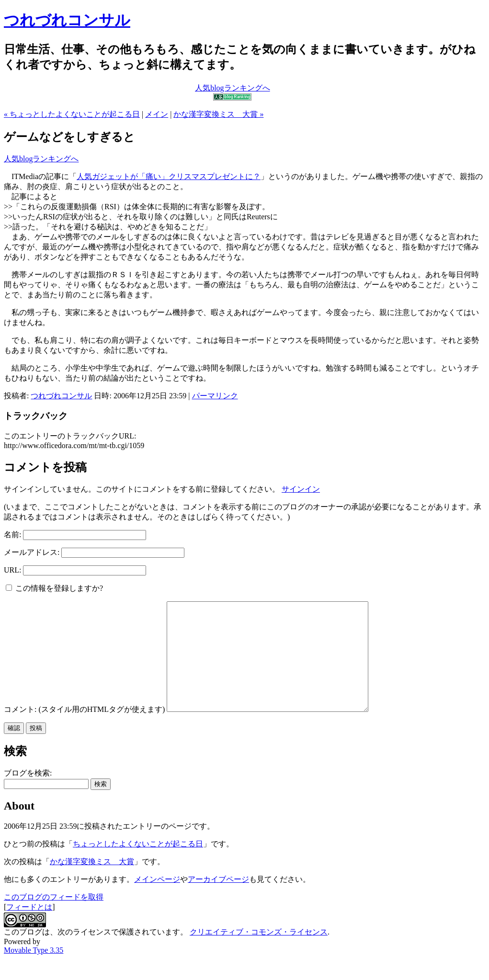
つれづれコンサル (67, 20)
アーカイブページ (218, 901)
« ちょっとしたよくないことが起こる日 (72, 114)
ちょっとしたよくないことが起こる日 (138, 865)
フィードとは (29, 929)
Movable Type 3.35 (34, 972)
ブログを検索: (28, 794)
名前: (12, 535)
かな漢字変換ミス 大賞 (92, 883)
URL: (12, 570)
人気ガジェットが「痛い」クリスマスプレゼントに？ (169, 176)
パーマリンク (215, 396)
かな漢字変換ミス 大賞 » (218, 114)
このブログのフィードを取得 (54, 918)
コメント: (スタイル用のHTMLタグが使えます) (84, 731)
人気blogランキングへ (41, 159)
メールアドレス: (32, 552)
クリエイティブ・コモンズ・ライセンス (259, 953)
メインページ (157, 901)
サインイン (301, 489)
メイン (157, 114)
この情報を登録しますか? (54, 588)
